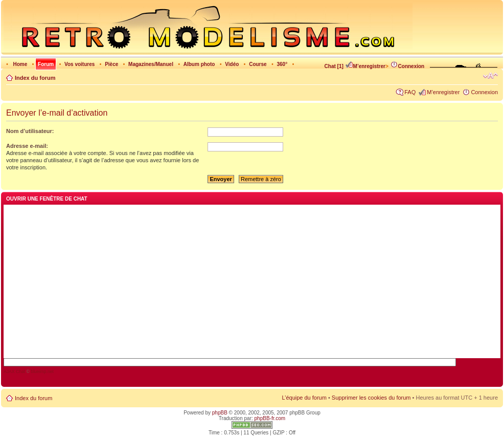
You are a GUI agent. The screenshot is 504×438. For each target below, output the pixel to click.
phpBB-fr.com (270, 418)
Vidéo (232, 64)
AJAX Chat (14, 371)
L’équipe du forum (304, 398)
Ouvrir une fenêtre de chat (47, 199)
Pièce (111, 64)
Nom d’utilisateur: (30, 131)
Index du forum (35, 78)
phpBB (220, 413)
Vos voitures (79, 64)
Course (258, 64)
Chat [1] (334, 66)
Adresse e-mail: (27, 146)
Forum (46, 64)
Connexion (407, 66)
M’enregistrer (365, 66)
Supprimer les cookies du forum (371, 398)
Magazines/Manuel (151, 64)
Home (20, 64)
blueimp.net (42, 371)
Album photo (199, 64)
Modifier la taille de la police (490, 76)
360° (282, 64)
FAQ (410, 92)
